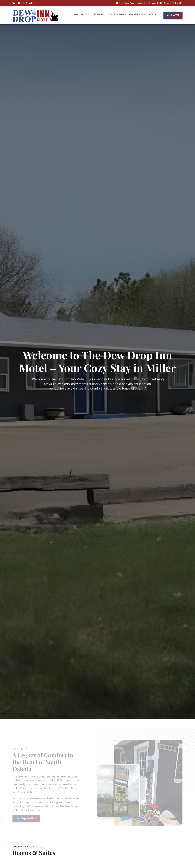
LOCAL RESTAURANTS (116, 14)
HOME (76, 14)
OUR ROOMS (98, 14)
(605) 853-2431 (25, 3)
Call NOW (173, 15)
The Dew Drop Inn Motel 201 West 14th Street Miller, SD (151, 3)
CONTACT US (155, 14)
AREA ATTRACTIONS (138, 14)
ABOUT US (86, 14)
